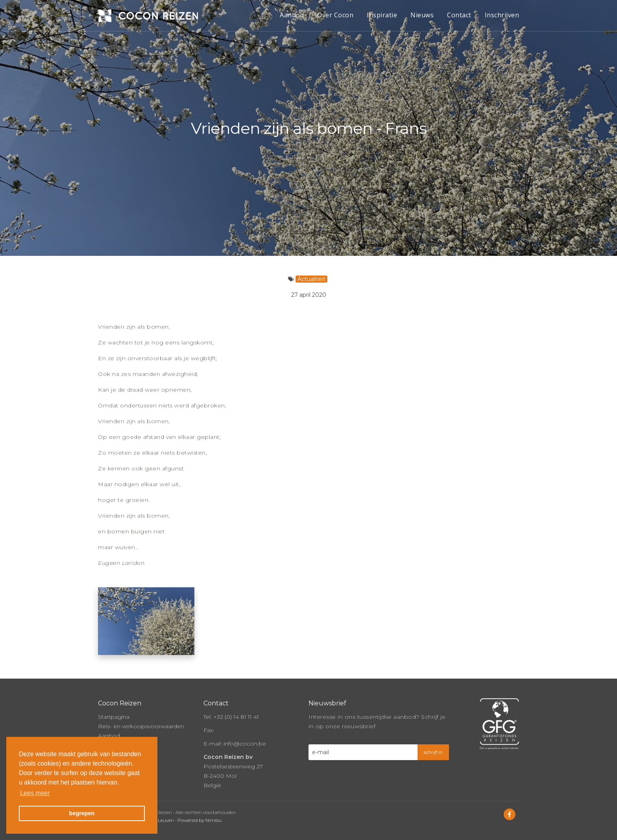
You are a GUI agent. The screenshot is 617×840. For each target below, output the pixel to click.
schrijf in (433, 748)
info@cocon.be (245, 740)
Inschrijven (502, 15)
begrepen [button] (82, 813)
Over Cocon (335, 15)
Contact (459, 15)
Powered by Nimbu (200, 816)
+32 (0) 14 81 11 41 (236, 713)
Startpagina (114, 713)
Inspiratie (382, 15)
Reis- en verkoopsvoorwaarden (141, 722)
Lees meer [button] (35, 793)
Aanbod (292, 15)
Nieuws (422, 15)
